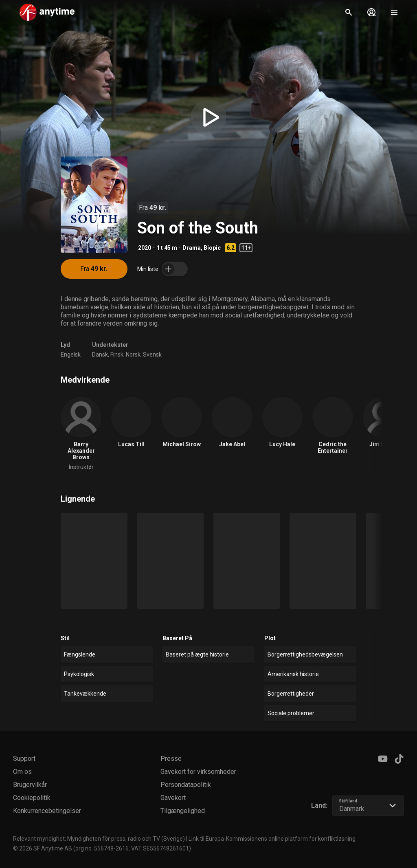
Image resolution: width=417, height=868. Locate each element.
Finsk (117, 355)
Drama (192, 248)
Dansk (100, 355)
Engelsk (71, 355)
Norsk (133, 355)
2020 (145, 248)
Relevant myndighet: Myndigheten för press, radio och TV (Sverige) (99, 839)
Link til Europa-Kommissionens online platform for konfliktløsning (272, 839)
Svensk (152, 355)
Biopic (212, 248)
